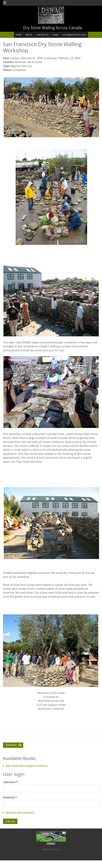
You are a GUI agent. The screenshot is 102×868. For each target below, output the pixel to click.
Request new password (20, 812)
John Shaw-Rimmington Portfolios (27, 766)
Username (10, 782)
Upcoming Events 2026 (74, 35)
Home (19, 35)
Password (10, 797)
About (29, 35)
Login (55, 35)
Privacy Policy (51, 849)
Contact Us (42, 35)
